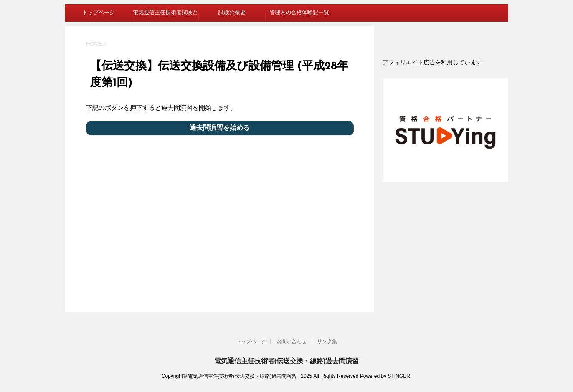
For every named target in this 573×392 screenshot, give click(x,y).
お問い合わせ (292, 341)
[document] (445, 62)
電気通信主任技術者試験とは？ (165, 16)
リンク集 (327, 341)
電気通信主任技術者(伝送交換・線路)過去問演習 (287, 361)
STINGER (399, 376)
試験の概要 (232, 13)
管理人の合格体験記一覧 (299, 13)
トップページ (99, 13)
